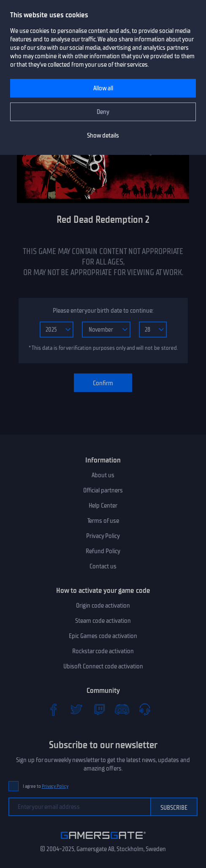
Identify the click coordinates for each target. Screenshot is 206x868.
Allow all (103, 88)
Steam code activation (103, 621)
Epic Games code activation (103, 636)
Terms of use (103, 521)
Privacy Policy (103, 536)
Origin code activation (103, 606)
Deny (103, 112)
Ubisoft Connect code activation (103, 666)
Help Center (103, 506)
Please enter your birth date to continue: (103, 311)
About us (103, 475)
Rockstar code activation (103, 651)
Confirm (103, 383)
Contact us (103, 566)
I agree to (46, 786)
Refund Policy (103, 551)
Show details (103, 135)
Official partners (103, 490)
